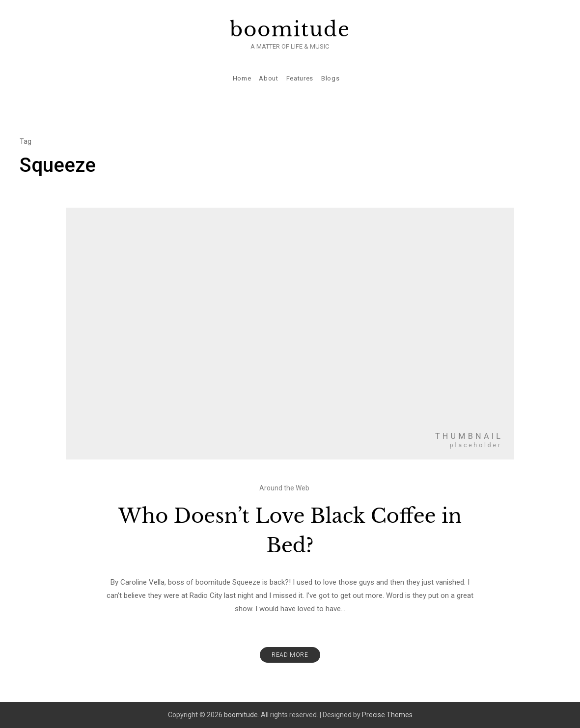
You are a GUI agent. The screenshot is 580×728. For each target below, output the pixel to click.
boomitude (290, 29)
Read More (290, 655)
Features (300, 78)
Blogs (330, 78)
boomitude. (242, 715)
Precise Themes (387, 715)
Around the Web (284, 488)
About (268, 78)
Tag (26, 141)
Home (242, 78)
